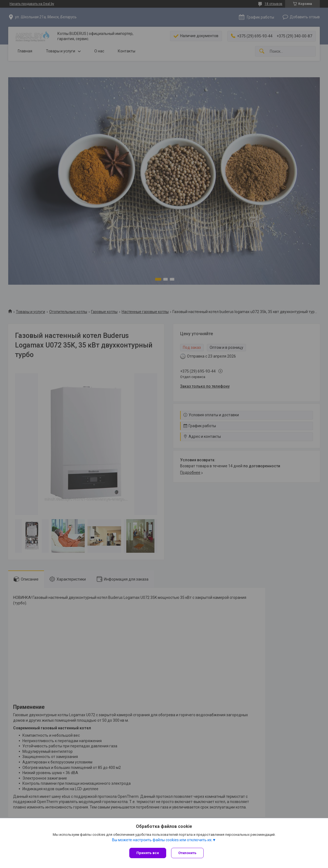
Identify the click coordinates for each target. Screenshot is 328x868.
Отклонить (188, 853)
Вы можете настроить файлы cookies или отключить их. (162, 840)
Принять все (148, 853)
